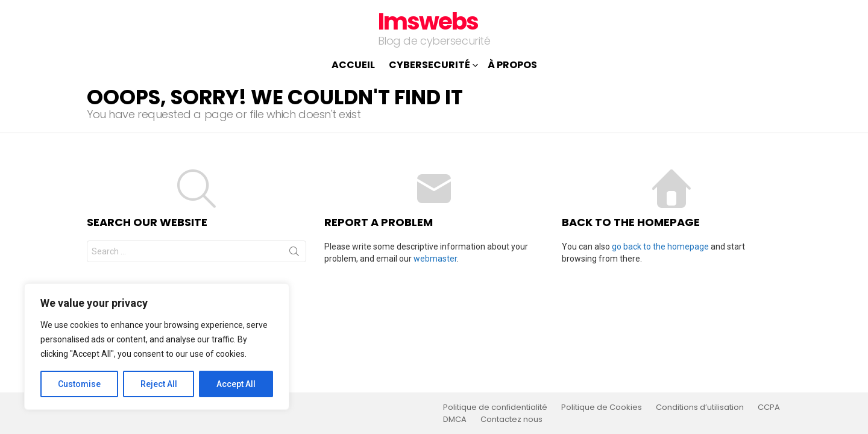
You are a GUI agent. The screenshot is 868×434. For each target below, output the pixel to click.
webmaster (435, 259)
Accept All (236, 384)
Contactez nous (511, 420)
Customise (79, 384)
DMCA (455, 420)
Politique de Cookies (602, 407)
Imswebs (428, 21)
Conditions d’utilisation (700, 407)
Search (294, 254)
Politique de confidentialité (495, 407)
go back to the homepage (660, 247)
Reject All (159, 384)
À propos (512, 65)
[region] (157, 347)
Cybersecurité (429, 66)
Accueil (353, 65)
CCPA (769, 407)
